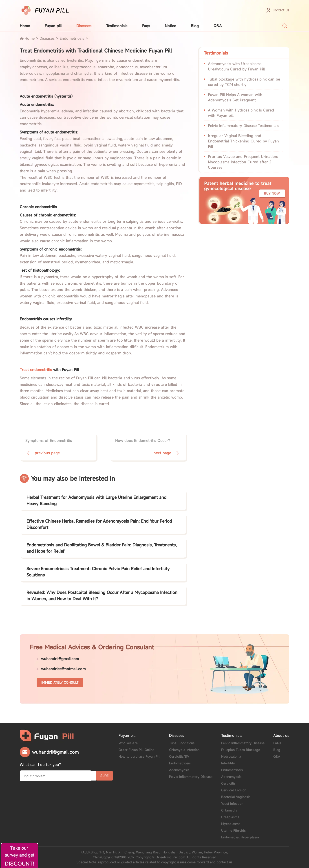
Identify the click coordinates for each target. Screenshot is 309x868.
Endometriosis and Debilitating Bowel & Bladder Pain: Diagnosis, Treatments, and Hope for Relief (102, 548)
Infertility (228, 763)
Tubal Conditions (182, 743)
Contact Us (281, 10)
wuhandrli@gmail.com (60, 659)
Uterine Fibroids (233, 830)
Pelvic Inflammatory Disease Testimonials (244, 126)
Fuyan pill (53, 26)
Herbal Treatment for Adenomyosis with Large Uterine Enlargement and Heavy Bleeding (96, 500)
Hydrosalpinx (231, 756)
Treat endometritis (36, 370)
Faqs (146, 26)
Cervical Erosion (234, 790)
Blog (195, 26)
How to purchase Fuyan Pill (139, 756)
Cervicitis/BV (179, 756)
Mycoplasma (231, 824)
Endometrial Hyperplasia (240, 837)
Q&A (218, 26)
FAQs (277, 743)
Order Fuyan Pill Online (136, 750)
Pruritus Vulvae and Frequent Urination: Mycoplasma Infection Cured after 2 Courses (243, 162)
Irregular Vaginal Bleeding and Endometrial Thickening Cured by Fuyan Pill (243, 141)
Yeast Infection (232, 804)
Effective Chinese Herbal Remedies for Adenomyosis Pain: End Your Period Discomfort (99, 524)
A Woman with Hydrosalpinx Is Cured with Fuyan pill (241, 113)
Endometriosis (72, 38)
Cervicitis (228, 783)
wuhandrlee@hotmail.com (63, 669)
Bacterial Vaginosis (236, 797)
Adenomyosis (179, 770)
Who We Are (128, 743)
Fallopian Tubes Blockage (241, 750)
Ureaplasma (230, 817)
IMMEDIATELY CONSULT (60, 682)
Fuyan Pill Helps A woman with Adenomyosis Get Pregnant (235, 97)
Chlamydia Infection (184, 750)
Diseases (84, 26)
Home (25, 26)
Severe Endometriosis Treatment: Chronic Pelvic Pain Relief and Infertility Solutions (98, 572)
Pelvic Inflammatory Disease (191, 777)
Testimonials (117, 26)
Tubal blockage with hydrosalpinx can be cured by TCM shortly (244, 82)
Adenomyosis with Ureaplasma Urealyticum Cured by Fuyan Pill (236, 66)
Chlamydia (229, 810)
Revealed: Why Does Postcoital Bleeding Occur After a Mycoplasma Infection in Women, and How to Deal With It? (102, 595)
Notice (170, 26)
